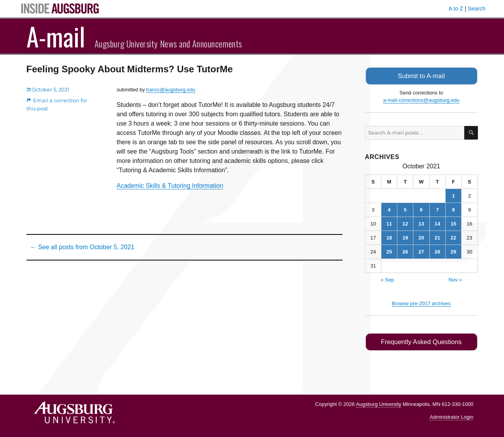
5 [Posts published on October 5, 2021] (405, 209)
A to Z (456, 9)
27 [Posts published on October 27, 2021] (421, 251)
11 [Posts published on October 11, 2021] (389, 223)
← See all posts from (83, 247)
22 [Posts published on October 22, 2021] (453, 237)
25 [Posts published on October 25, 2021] (389, 251)
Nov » (455, 279)
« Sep (388, 279)
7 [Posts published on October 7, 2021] (437, 209)
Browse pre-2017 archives (421, 303)
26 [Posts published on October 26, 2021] (405, 251)
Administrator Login (451, 416)
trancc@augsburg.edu (171, 90)
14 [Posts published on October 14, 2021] (437, 223)
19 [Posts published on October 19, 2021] (405, 237)
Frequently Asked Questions (421, 341)
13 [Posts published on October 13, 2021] (421, 223)
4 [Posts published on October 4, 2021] (389, 209)
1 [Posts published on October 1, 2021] (453, 195)
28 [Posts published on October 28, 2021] (437, 251)
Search (477, 9)
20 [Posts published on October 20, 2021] (421, 237)
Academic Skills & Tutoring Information (170, 186)
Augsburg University (379, 403)
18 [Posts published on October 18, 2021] (389, 237)
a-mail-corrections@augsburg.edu (421, 100)
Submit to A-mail (421, 76)
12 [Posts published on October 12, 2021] (405, 223)
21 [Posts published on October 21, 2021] (437, 237)
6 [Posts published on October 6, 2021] (421, 209)
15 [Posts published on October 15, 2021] (453, 223)
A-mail (56, 36)
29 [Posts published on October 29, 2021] (453, 251)
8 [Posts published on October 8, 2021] (453, 209)
